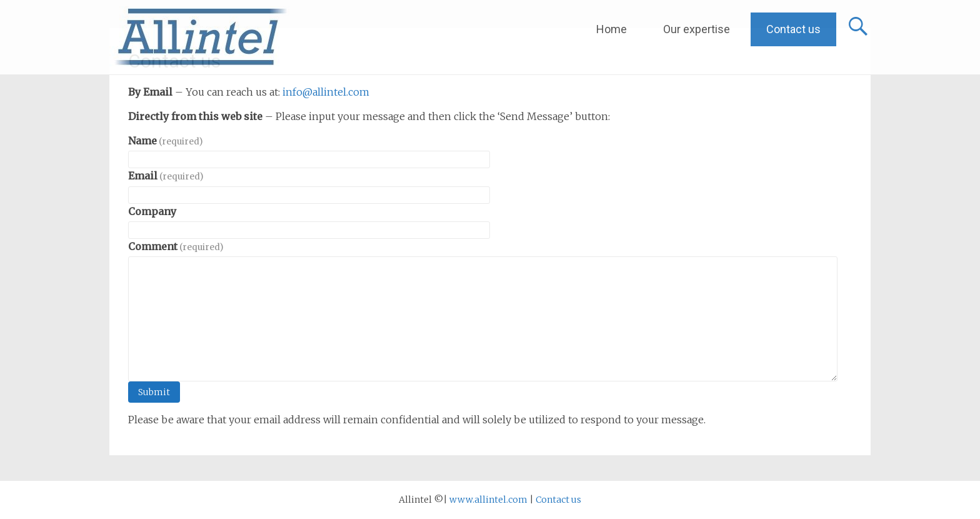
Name (165, 141)
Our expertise (697, 29)
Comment (176, 246)
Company (152, 211)
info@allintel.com (326, 92)
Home (612, 29)
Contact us (793, 29)
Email (166, 176)
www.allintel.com (488, 500)
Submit (154, 392)
